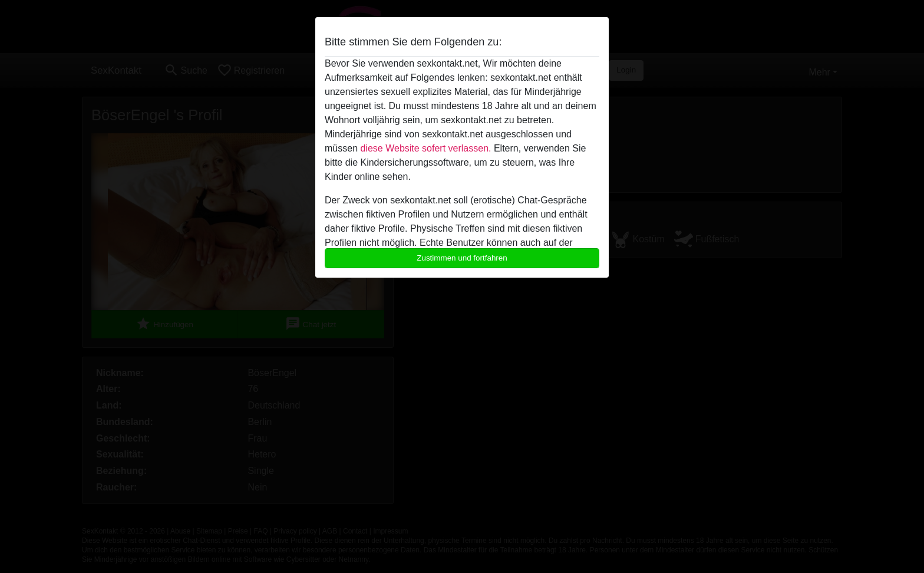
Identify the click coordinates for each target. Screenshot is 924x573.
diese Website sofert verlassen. (425, 148)
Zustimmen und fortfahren (462, 258)
